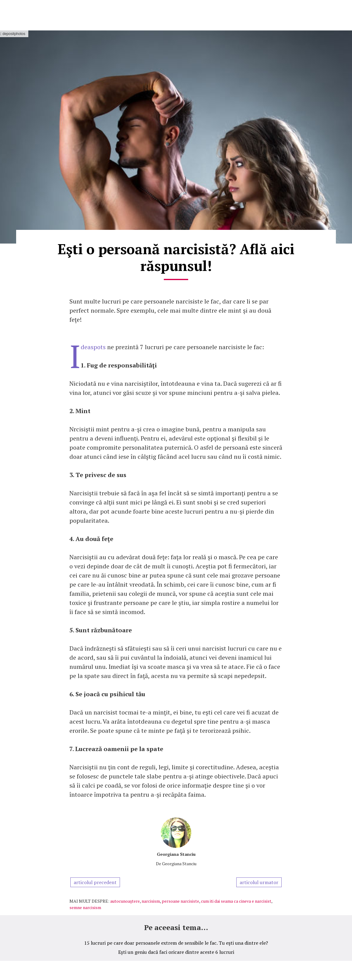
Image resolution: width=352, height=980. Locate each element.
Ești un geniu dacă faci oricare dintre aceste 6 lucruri (176, 952)
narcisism (151, 901)
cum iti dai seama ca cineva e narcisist (236, 901)
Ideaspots (93, 347)
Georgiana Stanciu (176, 854)
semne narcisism (85, 907)
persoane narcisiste (180, 901)
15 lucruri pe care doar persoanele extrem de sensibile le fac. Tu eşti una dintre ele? (176, 943)
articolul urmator (259, 882)
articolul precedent (95, 882)
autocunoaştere (125, 901)
